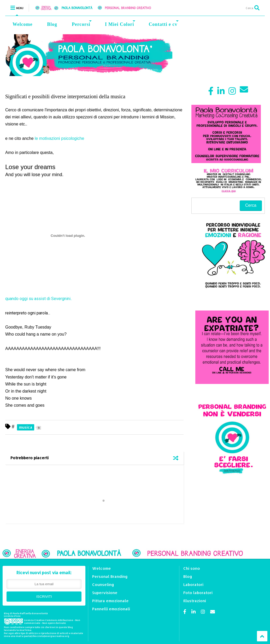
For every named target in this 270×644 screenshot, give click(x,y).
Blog (52, 24)
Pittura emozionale (110, 601)
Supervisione (105, 593)
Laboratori (193, 585)
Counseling (103, 585)
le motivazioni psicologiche (59, 138)
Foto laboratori (198, 593)
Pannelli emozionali (111, 609)
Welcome (22, 24)
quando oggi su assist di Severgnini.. (39, 299)
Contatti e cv (164, 24)
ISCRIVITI (44, 597)
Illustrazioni (195, 601)
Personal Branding (110, 576)
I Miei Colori (120, 24)
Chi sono (192, 568)
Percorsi (82, 24)
